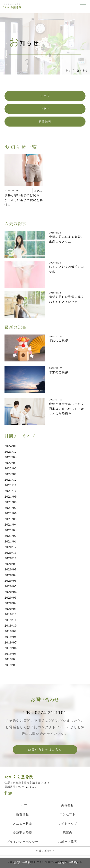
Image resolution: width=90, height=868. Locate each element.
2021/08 (11, 502)
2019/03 (11, 665)
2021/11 (11, 485)
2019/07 (11, 642)
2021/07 (11, 508)
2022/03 (11, 463)
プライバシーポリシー (22, 842)
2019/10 (11, 626)
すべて (45, 96)
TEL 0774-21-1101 (45, 712)
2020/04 (11, 592)
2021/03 (11, 530)
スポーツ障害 (68, 842)
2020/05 (11, 586)
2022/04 (11, 457)
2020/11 (11, 553)
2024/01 (11, 446)
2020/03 (11, 598)
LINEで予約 (67, 863)
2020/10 (11, 558)
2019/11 (11, 620)
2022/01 (11, 474)
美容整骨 (67, 805)
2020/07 (11, 575)
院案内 (68, 833)
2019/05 (11, 654)
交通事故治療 (22, 833)
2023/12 (11, 452)
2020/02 (11, 603)
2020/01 (11, 609)
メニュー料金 (22, 824)
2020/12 (11, 547)
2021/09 (11, 497)
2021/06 (11, 513)
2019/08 (11, 637)
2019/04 (11, 659)
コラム (45, 109)
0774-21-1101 (27, 787)
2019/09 (11, 631)
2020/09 (11, 564)
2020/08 (11, 569)
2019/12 (11, 614)
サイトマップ (68, 824)
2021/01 (11, 541)
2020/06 (11, 581)
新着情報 (45, 121)
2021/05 (11, 519)
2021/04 (11, 525)
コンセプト (68, 814)
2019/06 (11, 648)
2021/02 (11, 536)
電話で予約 (22, 863)
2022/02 (11, 468)
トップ (70, 70)
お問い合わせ (45, 851)
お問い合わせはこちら (45, 750)
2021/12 (11, 480)
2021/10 (11, 491)
